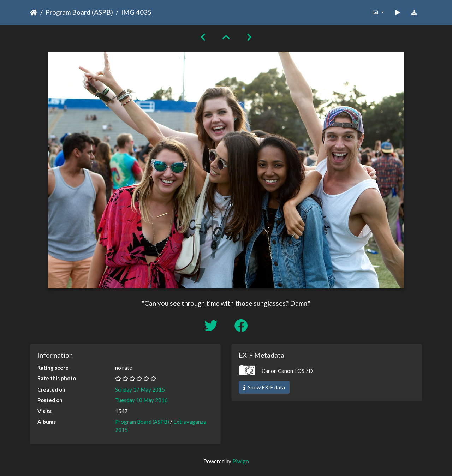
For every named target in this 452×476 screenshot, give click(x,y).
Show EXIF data (264, 387)
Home (34, 12)
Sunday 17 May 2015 (140, 389)
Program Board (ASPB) (79, 12)
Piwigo (241, 461)
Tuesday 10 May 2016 (141, 400)
